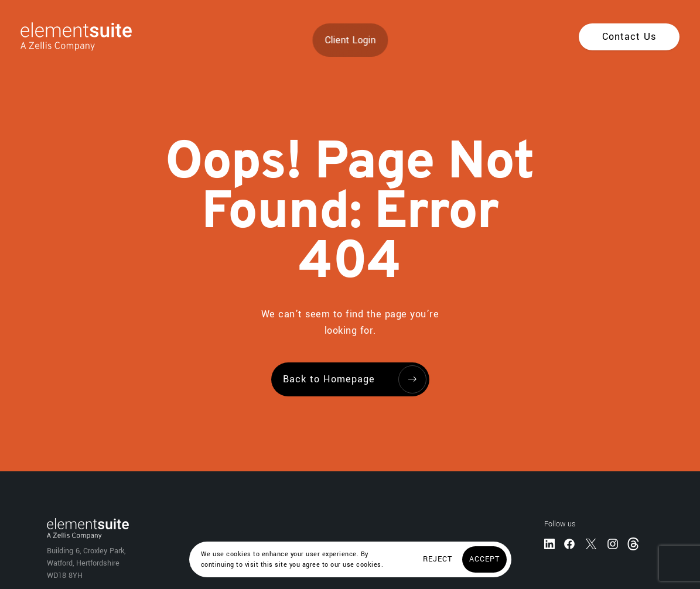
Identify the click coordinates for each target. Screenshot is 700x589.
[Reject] (438, 559)
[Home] (66, 37)
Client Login (350, 40)
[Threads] (634, 543)
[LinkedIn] (549, 543)
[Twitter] (591, 543)
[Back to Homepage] (350, 379)
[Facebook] (569, 543)
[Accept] (484, 559)
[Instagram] (613, 543)
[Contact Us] (629, 37)
